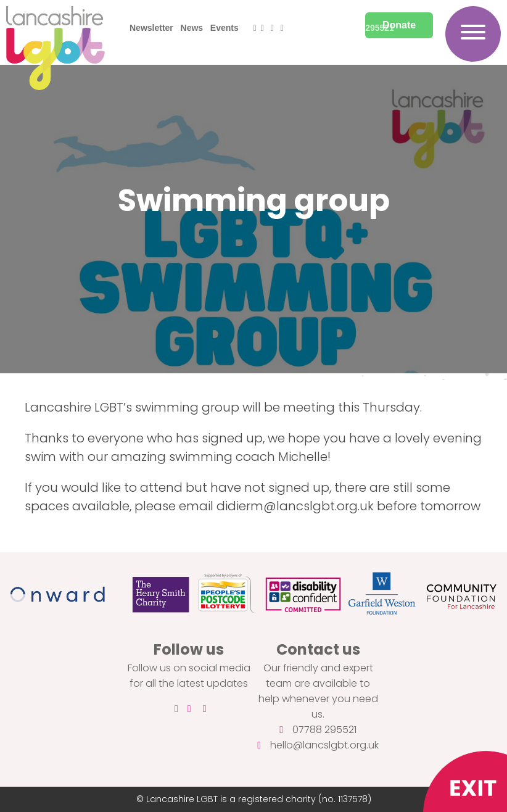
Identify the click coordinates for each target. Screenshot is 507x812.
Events (225, 28)
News (192, 28)
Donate (399, 25)
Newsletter (151, 28)
